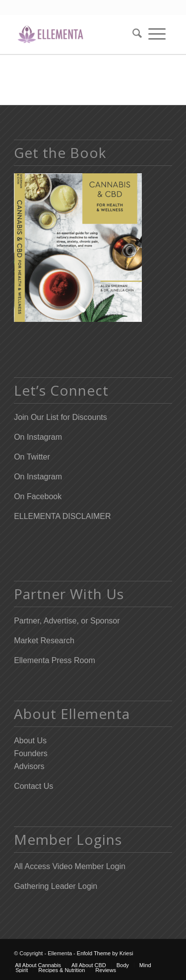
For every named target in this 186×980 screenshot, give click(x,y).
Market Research (44, 641)
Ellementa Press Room (55, 660)
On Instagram (38, 437)
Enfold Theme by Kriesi (105, 953)
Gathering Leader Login (56, 886)
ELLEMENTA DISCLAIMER (62, 516)
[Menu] (157, 34)
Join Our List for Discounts (61, 417)
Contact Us (33, 786)
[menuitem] (134, 34)
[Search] (134, 34)
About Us (30, 741)
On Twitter (32, 457)
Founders (31, 753)
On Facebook (38, 496)
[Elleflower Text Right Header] (77, 34)
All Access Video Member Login (70, 866)
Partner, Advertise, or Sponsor (67, 621)
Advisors (29, 766)
